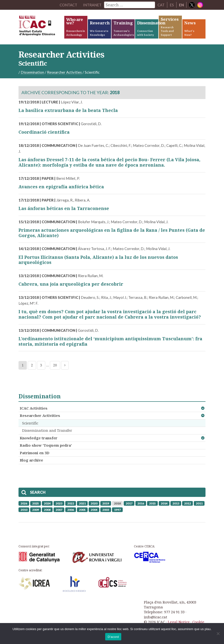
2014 (164, 503)
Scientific (30, 423)
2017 (129, 503)
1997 (117, 510)
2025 (36, 503)
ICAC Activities (34, 408)
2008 (47, 510)
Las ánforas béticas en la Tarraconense (64, 208)
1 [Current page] (23, 365)
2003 (106, 510)
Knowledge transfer (39, 438)
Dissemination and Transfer (47, 430)
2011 (199, 503)
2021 (82, 503)
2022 (71, 503)
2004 (94, 510)
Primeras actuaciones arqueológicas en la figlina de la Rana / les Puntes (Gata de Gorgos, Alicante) (112, 233)
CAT (161, 5)
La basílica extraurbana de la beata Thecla (68, 110)
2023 (59, 503)
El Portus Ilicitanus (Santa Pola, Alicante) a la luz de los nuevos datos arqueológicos (98, 260)
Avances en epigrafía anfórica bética (61, 187)
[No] (218, 634)
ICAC (41, 27)
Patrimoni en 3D (35, 453)
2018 (117, 503)
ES (172, 5)
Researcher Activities (40, 415)
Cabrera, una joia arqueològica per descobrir (71, 284)
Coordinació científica (44, 132)
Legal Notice (179, 622)
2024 (47, 503)
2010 (24, 510)
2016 (141, 503)
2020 (94, 503)
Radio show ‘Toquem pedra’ (46, 445)
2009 (36, 510)
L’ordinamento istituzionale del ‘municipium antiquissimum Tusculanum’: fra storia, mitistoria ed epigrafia (110, 341)
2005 (82, 510)
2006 (71, 510)
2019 (106, 503)
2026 (24, 503)
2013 (176, 503)
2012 (187, 503)
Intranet (92, 5)
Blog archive (31, 460)
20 (55, 365)
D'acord (113, 637)
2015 (152, 503)
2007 (59, 510)
